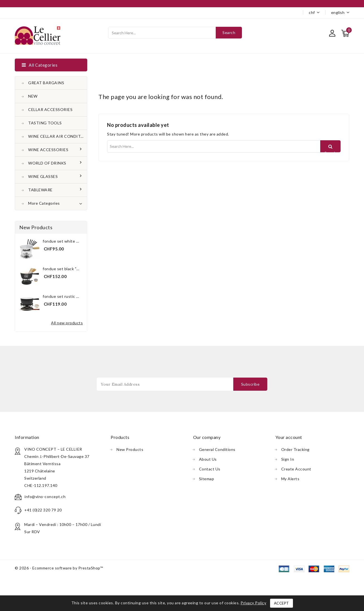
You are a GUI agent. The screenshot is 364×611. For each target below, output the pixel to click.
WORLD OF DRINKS (48, 163)
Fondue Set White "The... (65, 241)
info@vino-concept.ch (45, 497)
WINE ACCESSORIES (49, 150)
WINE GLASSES (43, 176)
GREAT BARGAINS (46, 83)
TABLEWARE (41, 190)
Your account (289, 437)
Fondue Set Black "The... (64, 269)
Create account (296, 469)
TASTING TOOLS (45, 123)
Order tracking (295, 449)
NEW (33, 96)
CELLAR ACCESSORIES (50, 109)
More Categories (55, 203)
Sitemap (207, 479)
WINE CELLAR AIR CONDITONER (58, 136)
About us (208, 459)
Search (229, 32)
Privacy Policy (253, 603)
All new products (67, 323)
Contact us (210, 469)
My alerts (290, 479)
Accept (282, 603)
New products (130, 449)
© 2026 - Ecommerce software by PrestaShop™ (59, 568)
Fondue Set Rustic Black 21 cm (70, 296)
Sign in (288, 459)
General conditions (217, 449)
